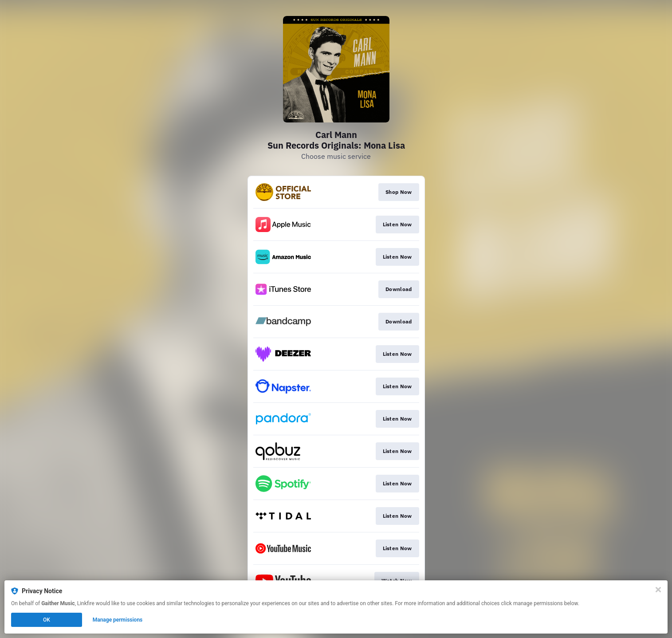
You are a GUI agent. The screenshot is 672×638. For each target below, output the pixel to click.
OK (47, 620)
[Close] (658, 590)
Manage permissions (118, 620)
